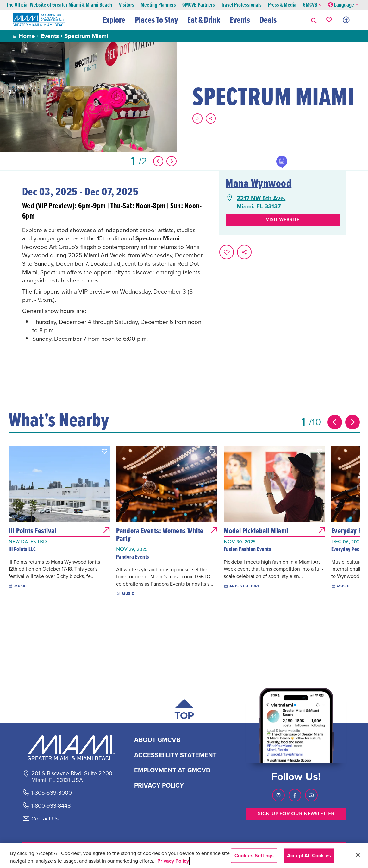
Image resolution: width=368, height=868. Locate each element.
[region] (184, 855)
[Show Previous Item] (158, 161)
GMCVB (312, 5)
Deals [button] (268, 20)
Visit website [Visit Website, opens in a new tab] (283, 220)
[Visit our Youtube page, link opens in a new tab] (311, 795)
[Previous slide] (335, 422)
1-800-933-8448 (51, 806)
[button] (314, 20)
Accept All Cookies (309, 855)
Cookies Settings (254, 855)
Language (343, 5)
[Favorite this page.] (197, 118)
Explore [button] (114, 20)
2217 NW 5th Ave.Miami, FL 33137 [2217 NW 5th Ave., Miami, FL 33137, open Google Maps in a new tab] (261, 202)
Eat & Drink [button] (204, 20)
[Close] (358, 855)
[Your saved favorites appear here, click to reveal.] (329, 20)
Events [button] (240, 20)
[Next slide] (352, 422)
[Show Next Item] (172, 161)
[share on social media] (211, 118)
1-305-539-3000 (52, 793)
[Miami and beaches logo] (72, 748)
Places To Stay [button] (156, 20)
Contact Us (45, 819)
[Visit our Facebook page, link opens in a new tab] (295, 795)
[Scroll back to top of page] (184, 711)
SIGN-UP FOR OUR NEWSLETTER (296, 814)
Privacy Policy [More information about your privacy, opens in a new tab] (173, 861)
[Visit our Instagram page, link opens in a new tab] (278, 795)
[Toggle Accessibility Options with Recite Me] (346, 20)
